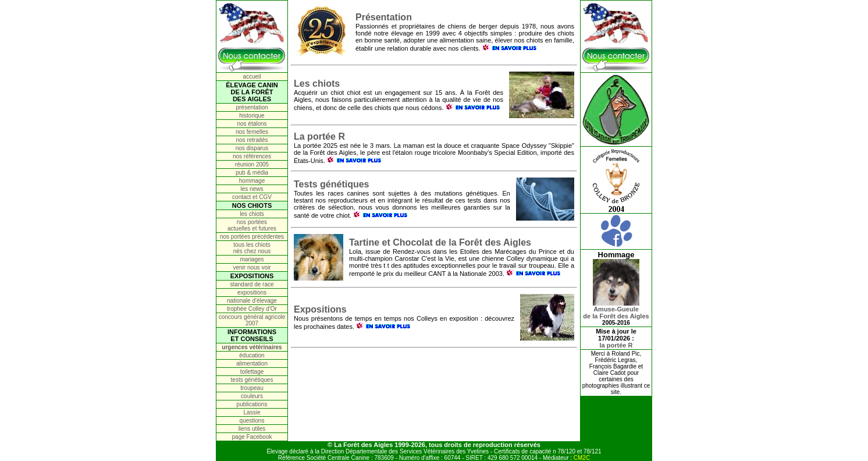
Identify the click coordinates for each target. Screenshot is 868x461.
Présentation (384, 17)
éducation (252, 355)
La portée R (319, 136)
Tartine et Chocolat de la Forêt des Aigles (440, 242)
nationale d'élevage (252, 301)
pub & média (252, 173)
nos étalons (252, 124)
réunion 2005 (252, 164)
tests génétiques (252, 380)
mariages (252, 259)
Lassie (252, 412)
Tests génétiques (332, 184)
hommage (252, 181)
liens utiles (252, 429)
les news (252, 189)
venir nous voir (252, 267)
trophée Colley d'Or (252, 309)
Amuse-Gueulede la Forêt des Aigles (616, 310)
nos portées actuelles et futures (252, 225)
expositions (252, 292)
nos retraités (252, 140)
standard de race (252, 284)
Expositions (320, 309)
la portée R (616, 345)
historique (252, 116)
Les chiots (317, 84)
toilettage (252, 372)
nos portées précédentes (252, 237)
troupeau (252, 388)
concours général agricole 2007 (252, 320)
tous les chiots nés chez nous (252, 248)
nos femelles (252, 132)
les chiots (252, 214)
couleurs (252, 396)
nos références (252, 156)
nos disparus (252, 148)
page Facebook (252, 437)
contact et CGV (252, 197)
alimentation (252, 364)
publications (252, 404)
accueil (252, 77)
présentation (252, 107)
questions (252, 421)
